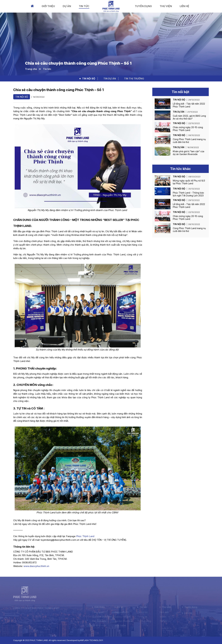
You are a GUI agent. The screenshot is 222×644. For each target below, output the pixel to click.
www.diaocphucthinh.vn (36, 566)
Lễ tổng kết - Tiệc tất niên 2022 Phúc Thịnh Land (189, 105)
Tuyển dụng (143, 6)
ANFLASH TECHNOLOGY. (92, 640)
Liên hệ (184, 6)
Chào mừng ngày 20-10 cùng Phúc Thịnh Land (188, 129)
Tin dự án (110, 79)
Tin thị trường (134, 79)
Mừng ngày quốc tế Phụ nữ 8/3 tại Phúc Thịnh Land (189, 182)
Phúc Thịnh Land (85, 536)
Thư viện (166, 6)
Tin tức (84, 6)
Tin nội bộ (89, 79)
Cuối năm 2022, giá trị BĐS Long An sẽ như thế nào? (189, 117)
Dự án (67, 6)
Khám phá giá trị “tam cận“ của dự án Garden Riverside (188, 153)
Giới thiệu (48, 6)
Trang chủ (32, 6)
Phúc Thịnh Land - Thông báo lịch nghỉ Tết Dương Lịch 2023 (188, 194)
